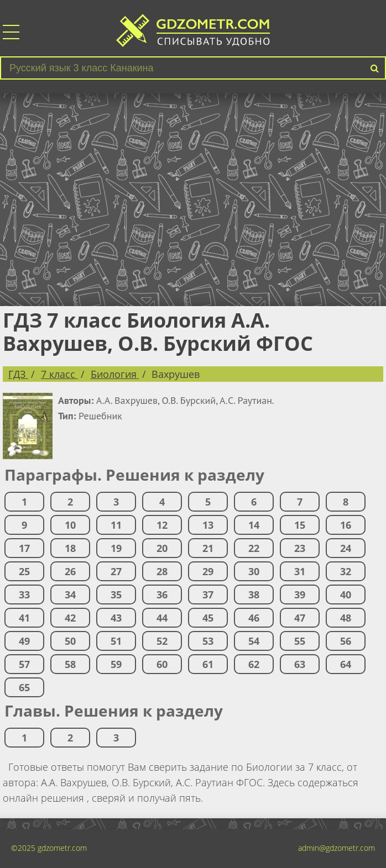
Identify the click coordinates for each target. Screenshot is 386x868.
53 (208, 641)
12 (162, 525)
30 (254, 571)
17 (24, 548)
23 (300, 548)
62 (254, 664)
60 (162, 664)
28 (162, 571)
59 (116, 664)
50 (70, 641)
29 (208, 571)
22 (254, 548)
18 (70, 548)
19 (116, 548)
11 (116, 525)
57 (24, 664)
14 (254, 525)
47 (300, 618)
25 (24, 571)
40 (346, 595)
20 (162, 548)
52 (162, 641)
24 (346, 548)
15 (300, 525)
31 (300, 571)
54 (254, 641)
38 (254, 595)
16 (346, 525)
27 (116, 571)
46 (254, 618)
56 (346, 641)
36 (162, 595)
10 (70, 525)
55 (300, 641)
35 (116, 595)
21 (208, 548)
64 (346, 664)
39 (300, 595)
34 (70, 595)
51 (116, 641)
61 (208, 664)
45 (208, 618)
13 (208, 525)
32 (346, 571)
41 (24, 618)
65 (24, 687)
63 (300, 664)
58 (70, 664)
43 (116, 618)
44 (162, 618)
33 (24, 595)
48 (346, 618)
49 (24, 641)
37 (208, 595)
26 (70, 571)
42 (70, 618)
